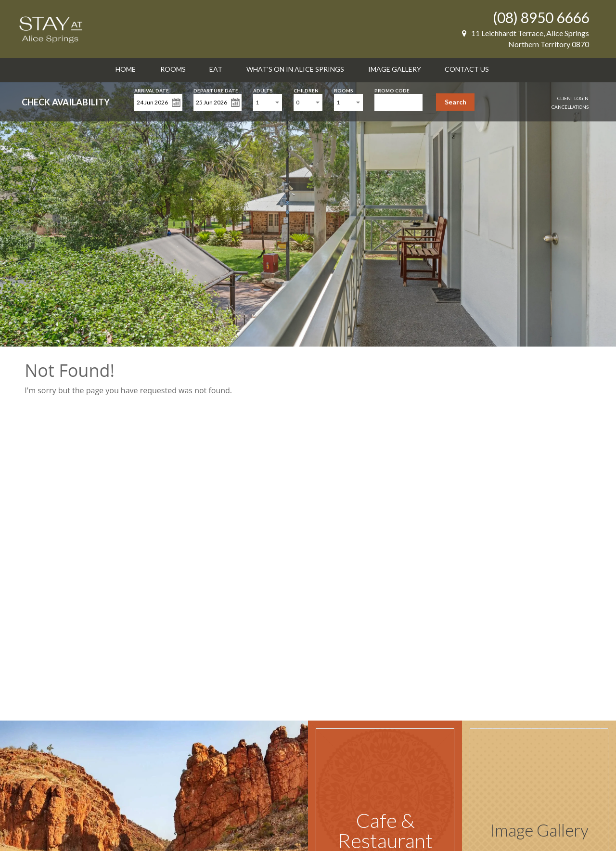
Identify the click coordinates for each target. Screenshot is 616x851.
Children (306, 90)
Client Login (573, 98)
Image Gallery (395, 69)
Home (126, 69)
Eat (216, 69)
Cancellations (570, 107)
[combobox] (268, 103)
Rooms (173, 69)
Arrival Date (152, 90)
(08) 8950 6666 (541, 17)
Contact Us (467, 69)
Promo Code (392, 90)
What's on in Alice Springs (295, 69)
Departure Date (216, 90)
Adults (263, 90)
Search (456, 102)
